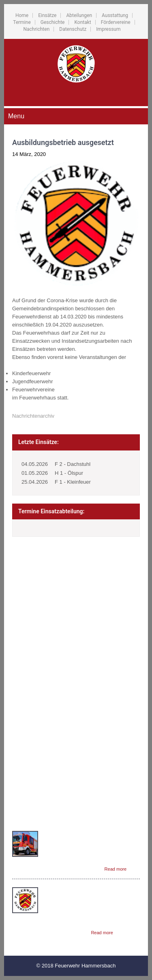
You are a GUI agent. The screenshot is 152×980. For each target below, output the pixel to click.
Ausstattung (115, 15)
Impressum (108, 29)
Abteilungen (79, 15)
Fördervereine (116, 22)
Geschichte (53, 22)
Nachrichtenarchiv (33, 416)
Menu (16, 116)
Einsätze (47, 15)
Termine (22, 22)
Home (22, 15)
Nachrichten (36, 29)
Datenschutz (73, 29)
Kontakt (82, 22)
